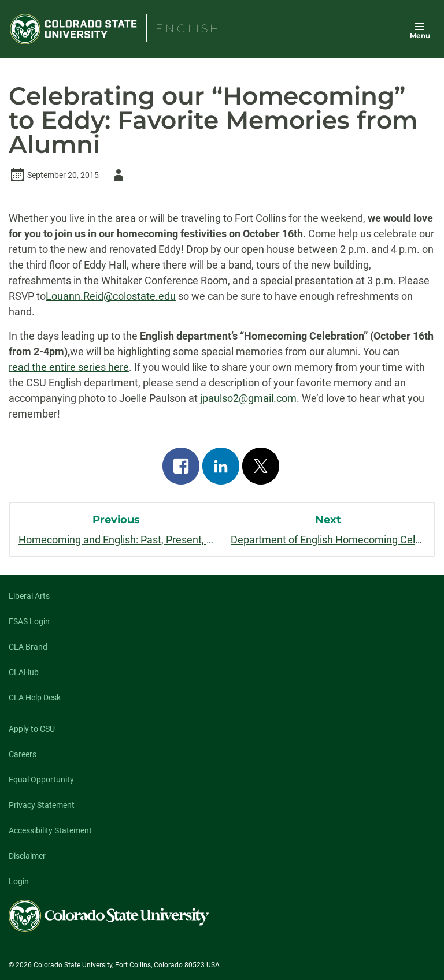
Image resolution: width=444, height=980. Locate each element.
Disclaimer (27, 856)
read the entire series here (69, 367)
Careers (23, 754)
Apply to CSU (32, 729)
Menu (420, 36)
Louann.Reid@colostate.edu (111, 296)
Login (19, 881)
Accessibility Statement (50, 830)
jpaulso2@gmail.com (248, 398)
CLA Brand (28, 647)
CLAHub (24, 672)
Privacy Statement (42, 805)
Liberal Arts (29, 596)
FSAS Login (29, 621)
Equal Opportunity (41, 780)
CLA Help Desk (35, 698)
